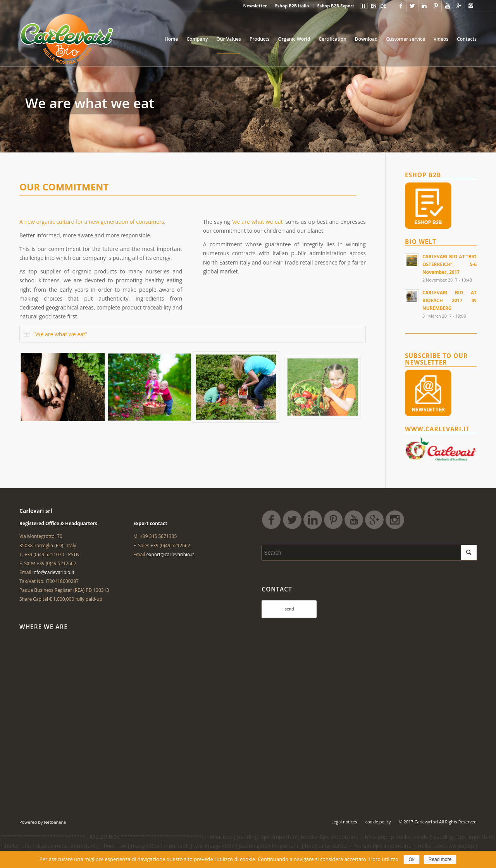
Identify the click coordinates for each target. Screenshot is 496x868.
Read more (440, 859)
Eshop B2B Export (336, 6)
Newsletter (255, 6)
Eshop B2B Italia (292, 6)
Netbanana (55, 822)
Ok (411, 859)
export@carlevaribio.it (170, 554)
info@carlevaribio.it (53, 572)
